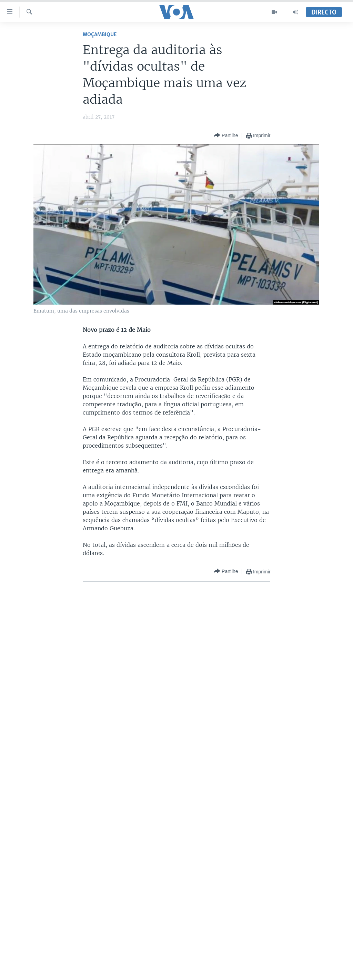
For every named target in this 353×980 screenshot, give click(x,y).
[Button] (226, 136)
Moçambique (100, 35)
